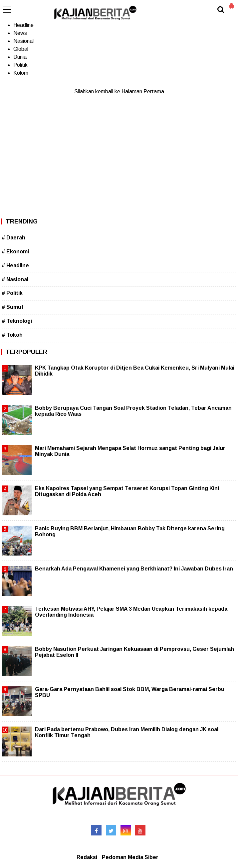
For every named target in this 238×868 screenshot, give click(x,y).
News (20, 33)
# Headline (15, 265)
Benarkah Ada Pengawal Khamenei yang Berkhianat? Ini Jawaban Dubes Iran (134, 569)
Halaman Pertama (143, 91)
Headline (23, 25)
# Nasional (15, 279)
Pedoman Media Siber (130, 857)
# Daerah (13, 238)
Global (21, 49)
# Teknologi (17, 321)
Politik (20, 65)
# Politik (12, 293)
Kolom (21, 73)
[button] (231, 3)
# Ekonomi (15, 252)
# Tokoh (12, 335)
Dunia (20, 57)
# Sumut (13, 307)
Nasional (23, 41)
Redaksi (87, 857)
